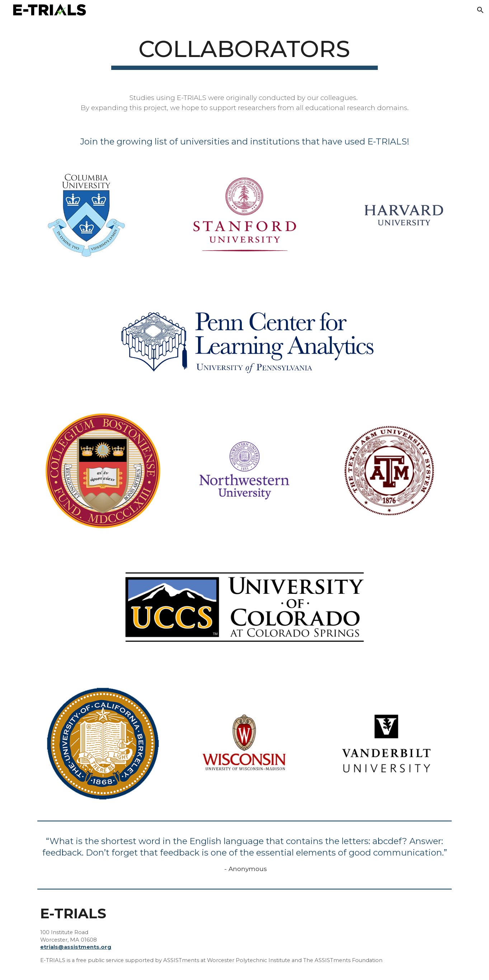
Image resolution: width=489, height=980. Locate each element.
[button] (480, 10)
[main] (245, 51)
